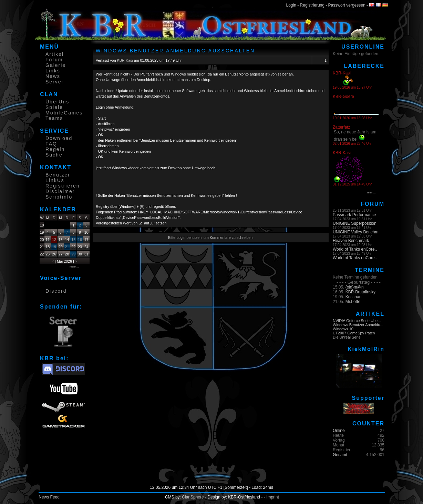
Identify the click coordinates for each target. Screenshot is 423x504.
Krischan (354, 297)
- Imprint (271, 497)
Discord (56, 291)
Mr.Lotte (353, 302)
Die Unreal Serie (347, 337)
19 (54, 247)
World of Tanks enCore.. (355, 249)
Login (291, 5)
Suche (54, 155)
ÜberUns (57, 102)
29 (73, 254)
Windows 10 (343, 329)
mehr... (371, 193)
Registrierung (312, 5)
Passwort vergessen (347, 5)
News (53, 76)
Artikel (55, 54)
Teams (54, 118)
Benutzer (58, 175)
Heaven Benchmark (351, 241)
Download (59, 138)
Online (339, 431)
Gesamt (340, 455)
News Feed (49, 497)
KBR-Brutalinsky (360, 292)
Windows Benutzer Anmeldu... (358, 325)
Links (53, 71)
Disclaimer (60, 191)
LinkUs (55, 180)
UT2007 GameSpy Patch (354, 333)
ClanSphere (193, 497)
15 (73, 240)
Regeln (55, 149)
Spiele (54, 107)
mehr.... (74, 267)
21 (67, 247)
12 (54, 240)
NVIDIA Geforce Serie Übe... (357, 321)
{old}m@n (355, 287)
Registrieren (63, 186)
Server (55, 82)
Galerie (56, 65)
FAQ (51, 144)
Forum (54, 60)
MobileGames (64, 113)
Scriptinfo (59, 197)
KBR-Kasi (125, 60)
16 (80, 240)
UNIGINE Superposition (355, 223)
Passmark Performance (354, 215)
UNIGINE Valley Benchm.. (357, 232)
